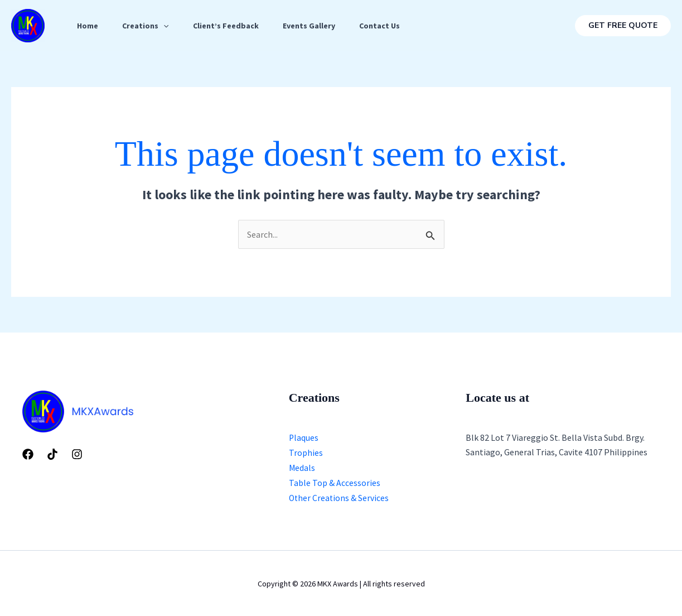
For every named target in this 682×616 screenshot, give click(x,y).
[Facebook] (28, 454)
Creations (149, 26)
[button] (623, 26)
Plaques (304, 437)
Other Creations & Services (340, 497)
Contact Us (391, 26)
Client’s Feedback (232, 26)
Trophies (306, 453)
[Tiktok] (52, 454)
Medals (302, 467)
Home (89, 26)
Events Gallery (318, 26)
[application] (167, 26)
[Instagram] (77, 454)
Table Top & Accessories (335, 482)
